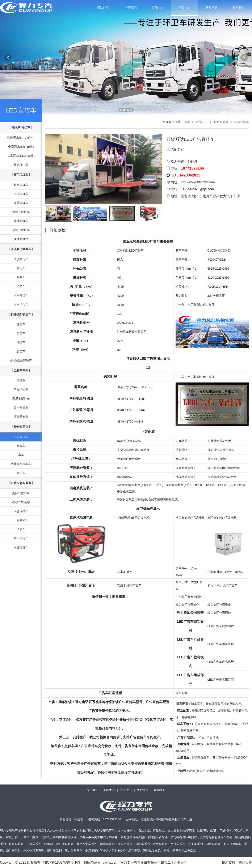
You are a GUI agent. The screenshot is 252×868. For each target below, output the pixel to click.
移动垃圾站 (21, 239)
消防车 (21, 529)
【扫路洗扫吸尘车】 (21, 314)
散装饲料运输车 (21, 464)
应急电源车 (21, 547)
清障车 (21, 381)
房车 (21, 455)
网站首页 (103, 8)
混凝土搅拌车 (21, 399)
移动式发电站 (21, 502)
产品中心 (185, 8)
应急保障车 (21, 511)
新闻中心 (158, 8)
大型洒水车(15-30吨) (21, 156)
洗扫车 (21, 342)
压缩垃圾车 (21, 194)
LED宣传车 (21, 110)
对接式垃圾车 (21, 212)
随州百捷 (245, 862)
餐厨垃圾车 (21, 185)
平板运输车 (21, 390)
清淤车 (21, 286)
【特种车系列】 (21, 427)
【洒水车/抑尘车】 (21, 128)
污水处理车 (21, 295)
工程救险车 (21, 520)
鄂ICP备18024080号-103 (61, 862)
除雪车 (21, 324)
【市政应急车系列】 (21, 483)
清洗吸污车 (21, 259)
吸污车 (21, 268)
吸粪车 (21, 277)
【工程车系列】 (21, 371)
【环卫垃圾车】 (21, 175)
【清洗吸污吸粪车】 (21, 249)
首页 (187, 122)
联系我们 (239, 8)
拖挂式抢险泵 (21, 493)
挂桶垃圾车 (21, 221)
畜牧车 (21, 446)
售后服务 (212, 8)
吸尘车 (21, 351)
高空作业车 (21, 408)
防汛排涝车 (21, 538)
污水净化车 (21, 304)
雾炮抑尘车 (21, 165)
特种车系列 (221, 122)
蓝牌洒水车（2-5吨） (21, 138)
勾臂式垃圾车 (21, 230)
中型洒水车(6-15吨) (21, 147)
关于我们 (131, 8)
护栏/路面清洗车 (21, 360)
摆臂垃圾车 (21, 203)
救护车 (21, 473)
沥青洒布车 (21, 417)
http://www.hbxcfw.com (198, 182)
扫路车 (21, 333)
